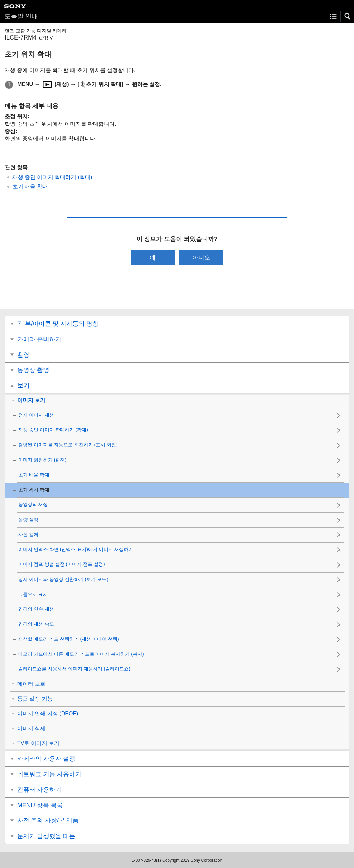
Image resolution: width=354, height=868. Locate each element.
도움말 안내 (21, 16)
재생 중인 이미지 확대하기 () (52, 177)
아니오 (201, 257)
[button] (348, 16)
